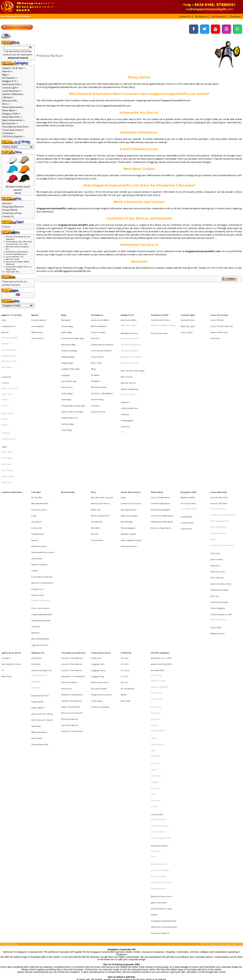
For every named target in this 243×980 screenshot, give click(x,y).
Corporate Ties (9, 322)
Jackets (5, 327)
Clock (34, 461)
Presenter (215, 331)
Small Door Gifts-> (12, 117)
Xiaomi (154, 670)
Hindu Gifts (187, 462)
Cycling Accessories (11, 569)
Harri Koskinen (159, 712)
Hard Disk (66, 586)
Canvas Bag (67, 322)
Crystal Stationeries (161, 693)
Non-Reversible (9, 348)
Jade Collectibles (159, 739)
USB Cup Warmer (129, 381)
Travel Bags (97, 594)
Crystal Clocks (158, 689)
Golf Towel (6, 422)
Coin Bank (36, 465)
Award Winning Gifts (161, 569)
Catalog (10, 16)
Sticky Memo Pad (40, 625)
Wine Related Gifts (40, 548)
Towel (4, 409)
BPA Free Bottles (99, 322)
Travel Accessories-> (13, 130)
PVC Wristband (218, 474)
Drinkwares (97, 314)
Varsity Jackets (9, 340)
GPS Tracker (127, 359)
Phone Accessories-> (13, 107)
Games (35, 478)
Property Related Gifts (42, 530)
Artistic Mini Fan (219, 448)
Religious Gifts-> (12, 114)
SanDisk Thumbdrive (72, 616)
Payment (7, 203)
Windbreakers (9, 344)
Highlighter (37, 595)
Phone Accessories (131, 444)
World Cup (7, 577)
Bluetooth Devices (129, 328)
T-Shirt (5, 363)
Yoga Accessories (40, 552)
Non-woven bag (69, 361)
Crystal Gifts (157, 676)
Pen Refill (96, 469)
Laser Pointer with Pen (222, 322)
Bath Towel (7, 413)
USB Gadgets (127, 390)
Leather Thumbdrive (72, 594)
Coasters (95, 331)
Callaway (155, 604)
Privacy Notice (24, 16)
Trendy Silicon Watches (222, 482)
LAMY (154, 622)
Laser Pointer (217, 318)
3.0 (122, 398)
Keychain (215, 496)
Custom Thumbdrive (72, 573)
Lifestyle (36, 444)
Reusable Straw (99, 366)
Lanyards (6, 359)
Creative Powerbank (161, 452)
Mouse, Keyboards (130, 367)
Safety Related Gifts (41, 535)
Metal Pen (96, 457)
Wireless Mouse (129, 372)
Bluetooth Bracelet (130, 332)
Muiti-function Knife (221, 509)
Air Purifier (37, 448)
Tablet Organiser (70, 387)
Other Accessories (100, 582)
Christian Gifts (188, 452)
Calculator (36, 564)
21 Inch (125, 569)
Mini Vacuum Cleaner (42, 608)
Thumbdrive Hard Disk (73, 560)
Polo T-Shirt (7, 372)
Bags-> (6, 75)
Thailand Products (160, 760)
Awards (35, 314)
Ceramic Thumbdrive (72, 564)
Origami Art (37, 512)
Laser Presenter (219, 314)
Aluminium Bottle (100, 318)
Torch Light (187, 327)
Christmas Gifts (189, 457)
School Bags (67, 370)
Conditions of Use (12, 213)
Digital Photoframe (41, 521)
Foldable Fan (38, 474)
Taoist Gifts (186, 470)
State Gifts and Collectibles (164, 756)
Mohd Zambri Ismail (162, 725)
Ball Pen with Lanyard (102, 448)
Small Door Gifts (219, 444)
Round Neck (7, 386)
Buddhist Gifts (188, 448)
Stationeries (38, 560)
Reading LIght (188, 322)
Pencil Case (67, 366)
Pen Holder (37, 621)
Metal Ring (37, 327)
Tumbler (95, 379)
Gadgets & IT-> (10, 81)
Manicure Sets (218, 500)
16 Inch (125, 564)
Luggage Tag (97, 577)
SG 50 (154, 707)
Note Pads (36, 613)
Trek (153, 662)
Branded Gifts (158, 573)
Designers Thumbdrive (73, 577)
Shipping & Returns (13, 207)
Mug (93, 353)
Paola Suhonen (158, 729)
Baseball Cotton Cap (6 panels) (18, 188)
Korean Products (39, 495)
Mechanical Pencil (100, 452)
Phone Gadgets (128, 469)
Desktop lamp (188, 318)
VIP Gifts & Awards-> (14, 136)
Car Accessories (39, 457)
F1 (3, 573)
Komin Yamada (159, 720)
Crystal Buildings (160, 684)
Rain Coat (126, 594)
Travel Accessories (101, 560)
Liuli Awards (38, 322)
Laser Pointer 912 (15, 257)
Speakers (125, 377)
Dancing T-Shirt (10, 367)
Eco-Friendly (217, 492)
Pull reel (215, 518)
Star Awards (37, 331)
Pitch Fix (155, 640)
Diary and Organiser (42, 573)
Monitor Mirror (128, 363)
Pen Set (95, 474)
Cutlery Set (37, 469)
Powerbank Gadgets (161, 457)
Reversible (7, 353)
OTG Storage (127, 465)
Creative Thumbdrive (72, 569)
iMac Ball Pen (13, 272)
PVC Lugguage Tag (220, 465)
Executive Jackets (10, 331)
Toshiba (155, 658)
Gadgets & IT (128, 314)
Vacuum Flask (98, 383)
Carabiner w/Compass (17, 252)
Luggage (65, 357)
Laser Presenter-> (12, 91)
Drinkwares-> (10, 78)
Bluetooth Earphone (131, 336)
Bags (64, 314)
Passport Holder (99, 586)
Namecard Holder (219, 513)
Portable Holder (129, 474)
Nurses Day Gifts (159, 328)
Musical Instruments (42, 508)
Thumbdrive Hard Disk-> (16, 127)
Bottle (124, 590)
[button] (186, 16)
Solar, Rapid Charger (131, 478)
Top (2, 16)
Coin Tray (215, 488)
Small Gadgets (218, 526)
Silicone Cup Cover (219, 522)
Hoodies (6, 336)
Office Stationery (39, 617)
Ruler (213, 478)
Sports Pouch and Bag (72, 383)
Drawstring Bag (69, 340)
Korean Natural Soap (161, 743)
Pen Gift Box (97, 465)
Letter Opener (38, 600)
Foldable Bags (68, 344)
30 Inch (125, 582)
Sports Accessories (11, 560)
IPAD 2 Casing (158, 582)
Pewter (154, 747)
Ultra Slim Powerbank (162, 461)
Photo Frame (38, 517)
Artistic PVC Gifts (219, 452)
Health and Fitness (161, 318)
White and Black (219, 535)
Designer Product (159, 698)
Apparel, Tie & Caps (12, 314)
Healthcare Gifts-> (12, 84)
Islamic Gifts (187, 466)
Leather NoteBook (159, 586)
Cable (124, 448)
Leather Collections (13, 94)
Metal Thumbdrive (71, 599)
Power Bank (157, 444)
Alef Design (157, 577)
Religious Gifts (189, 444)
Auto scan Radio (129, 318)
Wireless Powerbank (161, 469)
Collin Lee (156, 702)
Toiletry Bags (68, 391)
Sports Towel (8, 430)
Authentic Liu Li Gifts (161, 564)
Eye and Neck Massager (133, 355)
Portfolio (35, 586)
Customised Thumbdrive (223, 461)
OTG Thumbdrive (70, 607)
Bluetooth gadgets (130, 341)
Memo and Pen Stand (42, 604)
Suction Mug (97, 374)
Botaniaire (156, 600)
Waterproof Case (129, 482)
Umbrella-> (9, 133)
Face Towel (7, 417)
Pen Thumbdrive (70, 612)
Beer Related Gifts (40, 452)
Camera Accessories (131, 452)
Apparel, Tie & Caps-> (14, 68)
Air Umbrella (128, 586)
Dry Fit (5, 380)
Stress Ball (216, 540)
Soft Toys (36, 539)
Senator (155, 653)
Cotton (5, 376)
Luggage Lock (98, 569)
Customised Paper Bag (72, 331)
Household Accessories (43, 487)
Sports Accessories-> (14, 120)
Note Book (36, 582)
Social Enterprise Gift (221, 530)
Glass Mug (96, 348)
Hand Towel (7, 426)
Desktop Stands (129, 457)
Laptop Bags (67, 348)
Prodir (154, 644)
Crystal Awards (39, 318)
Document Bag (68, 336)
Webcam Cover (218, 545)
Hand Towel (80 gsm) (16, 254)
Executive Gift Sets (40, 591)
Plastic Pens (97, 478)
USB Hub (125, 394)
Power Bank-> (10, 110)
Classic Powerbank (160, 448)
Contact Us (8, 216)
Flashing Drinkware (101, 340)
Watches (36, 543)
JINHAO (155, 613)
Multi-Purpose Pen (100, 461)
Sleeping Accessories (101, 590)
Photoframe (157, 594)
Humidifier (37, 491)
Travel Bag (66, 396)
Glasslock (156, 608)
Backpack (66, 318)
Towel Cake (7, 435)
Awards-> (8, 71)
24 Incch (125, 573)
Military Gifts (10, 101)
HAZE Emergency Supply (163, 322)
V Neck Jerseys (9, 404)
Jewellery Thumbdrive (72, 590)
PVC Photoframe (218, 469)
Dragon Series (158, 617)
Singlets (6, 399)
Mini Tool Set (217, 505)
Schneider (156, 649)
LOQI (153, 631)
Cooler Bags (67, 327)
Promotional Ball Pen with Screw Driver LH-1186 (19, 243)
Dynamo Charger (129, 461)
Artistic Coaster (218, 457)
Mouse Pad (156, 590)
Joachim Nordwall (160, 716)
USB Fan (125, 386)
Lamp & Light (188, 314)
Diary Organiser (39, 577)
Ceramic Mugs (98, 327)
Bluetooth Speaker (130, 349)
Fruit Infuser (97, 344)
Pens (94, 444)
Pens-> (6, 104)
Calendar (36, 569)
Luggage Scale (98, 573)
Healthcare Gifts (160, 314)
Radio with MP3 (129, 322)
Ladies (35, 500)
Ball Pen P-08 (12, 259)
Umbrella (126, 560)
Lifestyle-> (8, 97)
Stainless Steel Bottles (102, 370)
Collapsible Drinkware (102, 336)
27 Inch (125, 577)
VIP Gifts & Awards (160, 560)
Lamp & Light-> (11, 88)
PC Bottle (95, 357)
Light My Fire (158, 626)
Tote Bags (156, 635)
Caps (4, 318)
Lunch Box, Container (42, 504)
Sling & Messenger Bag (73, 379)
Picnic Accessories (41, 526)
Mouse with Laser (219, 327)
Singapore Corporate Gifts (164, 751)
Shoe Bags (66, 374)
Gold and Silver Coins (161, 734)
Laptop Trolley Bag (70, 353)
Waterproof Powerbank (162, 465)
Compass (6, 564)
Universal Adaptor (100, 599)
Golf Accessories (39, 482)
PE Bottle (95, 361)
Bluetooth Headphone (131, 345)
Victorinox (156, 666)
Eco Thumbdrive (69, 582)
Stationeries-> (10, 123)
